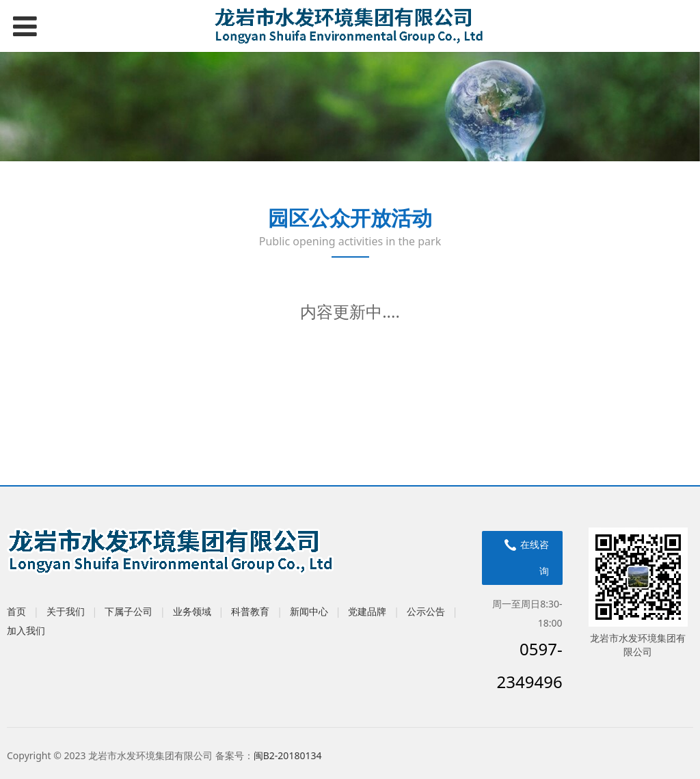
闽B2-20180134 (288, 755)
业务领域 (192, 611)
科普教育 (250, 611)
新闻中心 (309, 611)
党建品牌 (367, 611)
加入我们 (26, 630)
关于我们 (66, 611)
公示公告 (426, 611)
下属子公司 (129, 611)
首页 (16, 611)
